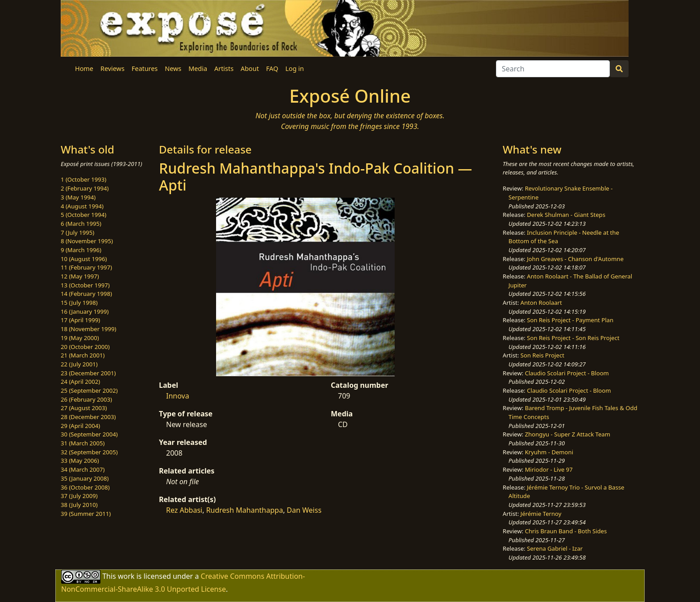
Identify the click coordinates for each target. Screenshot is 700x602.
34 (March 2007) (83, 469)
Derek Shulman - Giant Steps (566, 215)
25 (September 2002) (89, 390)
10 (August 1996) (84, 259)
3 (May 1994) (78, 197)
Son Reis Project (542, 355)
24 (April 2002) (80, 382)
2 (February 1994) (85, 188)
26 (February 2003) (86, 399)
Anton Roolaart (541, 303)
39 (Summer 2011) (86, 514)
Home (84, 69)
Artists (224, 69)
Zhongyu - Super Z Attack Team (568, 434)
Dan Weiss (304, 510)
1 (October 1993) (83, 179)
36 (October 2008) (85, 487)
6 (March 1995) (81, 224)
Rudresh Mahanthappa (245, 510)
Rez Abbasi (184, 510)
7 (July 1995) (77, 232)
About (250, 69)
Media (198, 69)
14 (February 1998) (86, 294)
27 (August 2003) (84, 408)
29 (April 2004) (80, 426)
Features (145, 69)
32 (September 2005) (89, 452)
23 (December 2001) (88, 373)
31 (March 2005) (83, 443)
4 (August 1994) (82, 206)
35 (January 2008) (85, 478)
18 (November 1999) (89, 329)
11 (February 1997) (86, 267)
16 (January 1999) (85, 311)
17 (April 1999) (80, 320)
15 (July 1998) (79, 303)
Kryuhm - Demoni (549, 452)
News (173, 69)
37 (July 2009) (79, 496)
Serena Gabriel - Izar (555, 548)
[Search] (553, 69)
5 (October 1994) (83, 215)
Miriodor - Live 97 (549, 469)
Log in (294, 69)
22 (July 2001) (79, 364)
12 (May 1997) (80, 276)
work (126, 576)
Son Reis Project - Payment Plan (570, 320)
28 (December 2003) (88, 417)
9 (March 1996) (81, 250)
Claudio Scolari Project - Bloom (567, 373)
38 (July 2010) (79, 505)
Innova (178, 396)
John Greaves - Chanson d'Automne (575, 259)
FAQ (272, 69)
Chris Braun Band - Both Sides (566, 531)
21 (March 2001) (83, 355)
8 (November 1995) (87, 241)
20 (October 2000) (85, 347)
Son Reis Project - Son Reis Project (573, 338)
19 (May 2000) (80, 338)
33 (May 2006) (80, 461)
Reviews (112, 69)
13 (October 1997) (85, 285)
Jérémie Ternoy (541, 514)
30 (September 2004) (89, 434)
